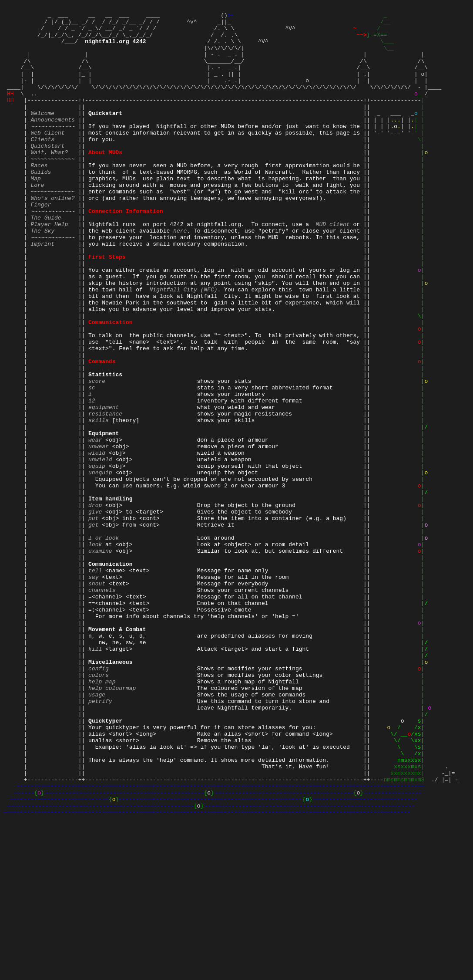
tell (95, 683)
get (93, 628)
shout (97, 698)
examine (100, 659)
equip (97, 557)
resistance (105, 494)
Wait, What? (49, 181)
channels (102, 706)
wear (95, 526)
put (93, 620)
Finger (41, 243)
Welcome (42, 134)
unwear (99, 534)
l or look (104, 643)
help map (102, 816)
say (93, 690)
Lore (37, 220)
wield (97, 541)
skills (99, 502)
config (99, 800)
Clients (42, 165)
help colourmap (112, 824)
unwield (100, 549)
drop (95, 604)
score (97, 455)
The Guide (46, 259)
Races (39, 196)
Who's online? (52, 236)
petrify (100, 839)
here (180, 275)
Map (35, 212)
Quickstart (47, 173)
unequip (100, 565)
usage (97, 831)
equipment (104, 487)
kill (95, 777)
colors (99, 808)
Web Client (47, 157)
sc (92, 463)
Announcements (52, 142)
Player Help (49, 267)
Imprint (42, 291)
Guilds (41, 204)
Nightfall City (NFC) (183, 345)
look (95, 651)
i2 (92, 479)
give (95, 612)
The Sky (42, 275)
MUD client (333, 267)
